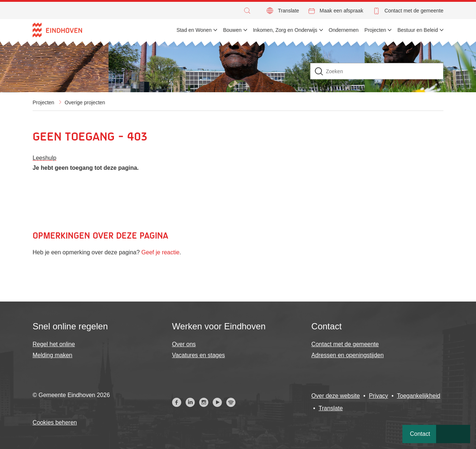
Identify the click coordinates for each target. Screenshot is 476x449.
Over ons (184, 344)
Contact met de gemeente (414, 11)
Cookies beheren (55, 422)
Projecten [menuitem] (375, 30)
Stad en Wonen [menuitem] (194, 30)
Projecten (43, 102)
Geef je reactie (160, 252)
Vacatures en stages (199, 355)
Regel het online (54, 344)
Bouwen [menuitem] (232, 30)
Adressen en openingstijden (347, 355)
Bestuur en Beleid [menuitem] (418, 30)
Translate (289, 11)
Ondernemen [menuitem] (344, 30)
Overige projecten (85, 102)
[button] (249, 11)
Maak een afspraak (341, 11)
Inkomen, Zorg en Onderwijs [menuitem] (285, 30)
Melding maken (53, 355)
